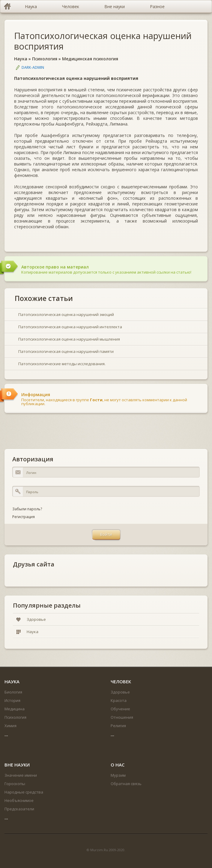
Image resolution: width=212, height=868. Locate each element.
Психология (45, 59)
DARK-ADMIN (33, 67)
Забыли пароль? (27, 509)
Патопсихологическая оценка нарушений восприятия (103, 41)
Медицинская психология (90, 59)
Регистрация (24, 517)
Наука (21, 59)
